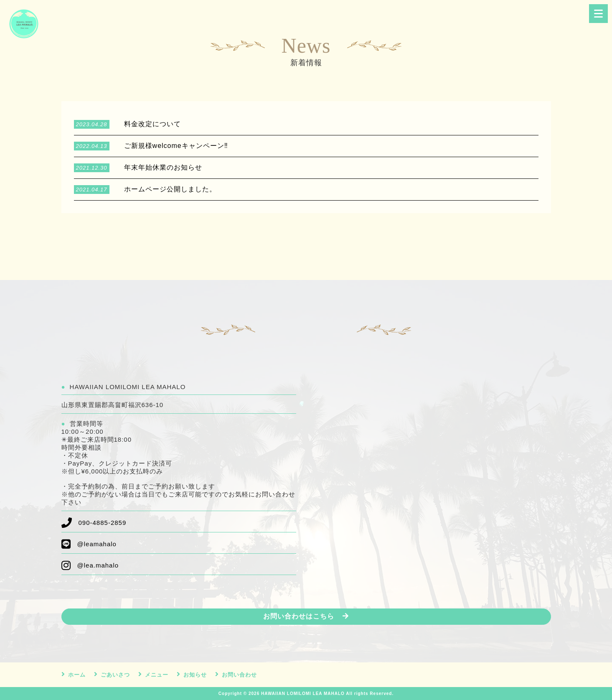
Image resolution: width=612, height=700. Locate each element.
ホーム (77, 675)
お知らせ (195, 675)
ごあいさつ (115, 675)
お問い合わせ (239, 675)
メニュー (157, 675)
